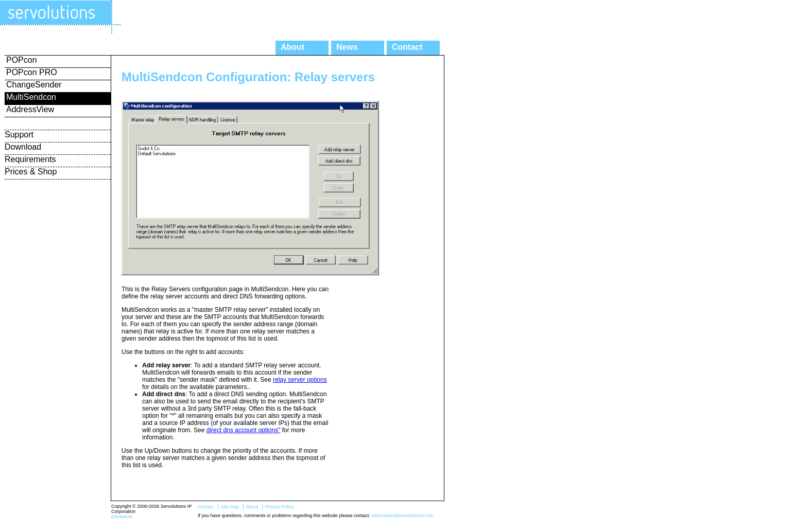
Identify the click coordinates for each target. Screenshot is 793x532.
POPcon (22, 60)
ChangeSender (34, 85)
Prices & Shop (31, 172)
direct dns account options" (244, 430)
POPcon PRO (32, 72)
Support (19, 135)
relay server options (300, 380)
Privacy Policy (279, 507)
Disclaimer (122, 517)
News (347, 47)
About (292, 47)
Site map (230, 507)
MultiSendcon (31, 97)
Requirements (30, 159)
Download (23, 147)
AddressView (30, 109)
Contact (407, 47)
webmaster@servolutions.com (402, 516)
